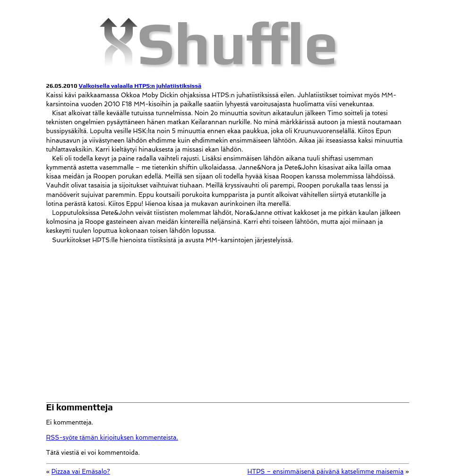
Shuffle (238, 42)
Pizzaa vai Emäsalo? (81, 472)
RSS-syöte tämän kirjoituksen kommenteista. (112, 438)
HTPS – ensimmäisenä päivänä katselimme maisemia (325, 472)
